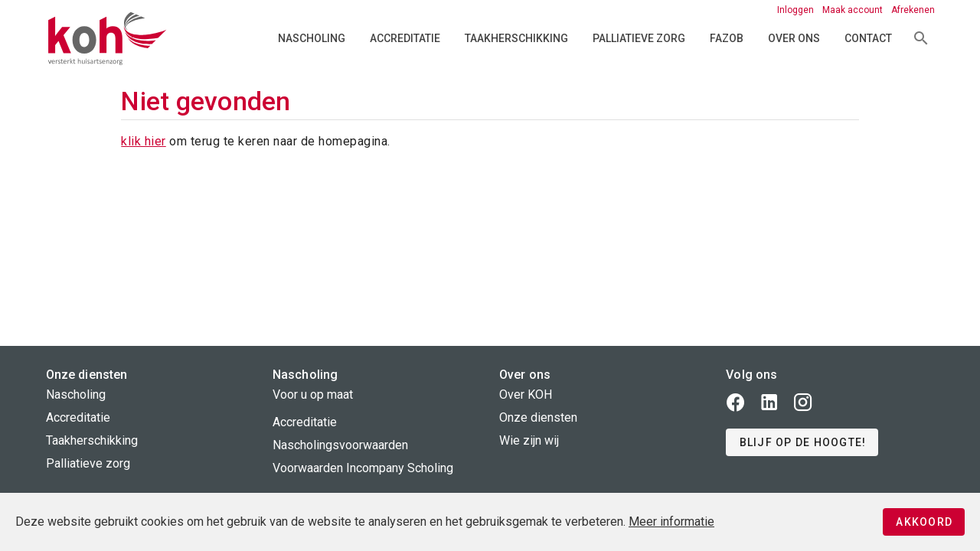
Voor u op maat (313, 395)
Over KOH (526, 395)
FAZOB (727, 38)
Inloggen (797, 10)
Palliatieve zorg (639, 38)
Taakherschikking (516, 38)
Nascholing (312, 38)
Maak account (854, 10)
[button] (802, 442)
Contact (868, 38)
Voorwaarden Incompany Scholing (363, 468)
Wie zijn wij (529, 440)
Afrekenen (913, 10)
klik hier (144, 141)
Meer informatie (671, 522)
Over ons (794, 38)
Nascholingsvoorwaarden (340, 445)
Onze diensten (538, 417)
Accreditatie (405, 38)
